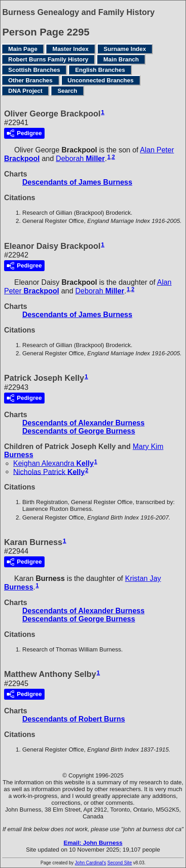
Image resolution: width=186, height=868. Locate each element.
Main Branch (121, 59)
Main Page (23, 49)
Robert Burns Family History (48, 59)
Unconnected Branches (101, 80)
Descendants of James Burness (77, 182)
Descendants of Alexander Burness (83, 423)
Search (67, 91)
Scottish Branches (34, 70)
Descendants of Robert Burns (74, 719)
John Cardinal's (91, 863)
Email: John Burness (93, 843)
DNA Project (25, 91)
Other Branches (30, 80)
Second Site (120, 863)
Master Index (70, 49)
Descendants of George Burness (79, 431)
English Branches (100, 70)
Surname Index (125, 49)
